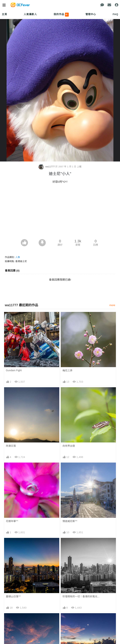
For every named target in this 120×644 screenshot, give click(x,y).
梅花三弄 (67, 371)
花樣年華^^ (12, 521)
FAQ (115, 14)
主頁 (4, 14)
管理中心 (91, 14)
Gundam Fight (14, 370)
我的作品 (61, 15)
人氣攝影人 (30, 14)
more (112, 305)
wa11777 (47, 167)
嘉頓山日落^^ (13, 596)
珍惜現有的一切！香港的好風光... (81, 596)
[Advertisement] (60, 212)
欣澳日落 (11, 446)
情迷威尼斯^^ (70, 521)
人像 (18, 257)
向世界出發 (69, 446)
